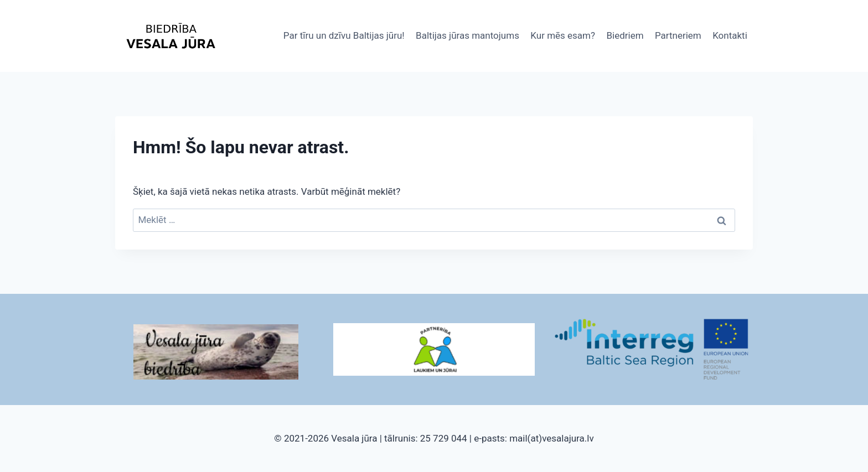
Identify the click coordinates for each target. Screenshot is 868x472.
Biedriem (625, 35)
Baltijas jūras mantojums (467, 35)
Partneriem (678, 35)
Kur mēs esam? (563, 35)
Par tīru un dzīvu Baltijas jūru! (344, 35)
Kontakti (730, 35)
